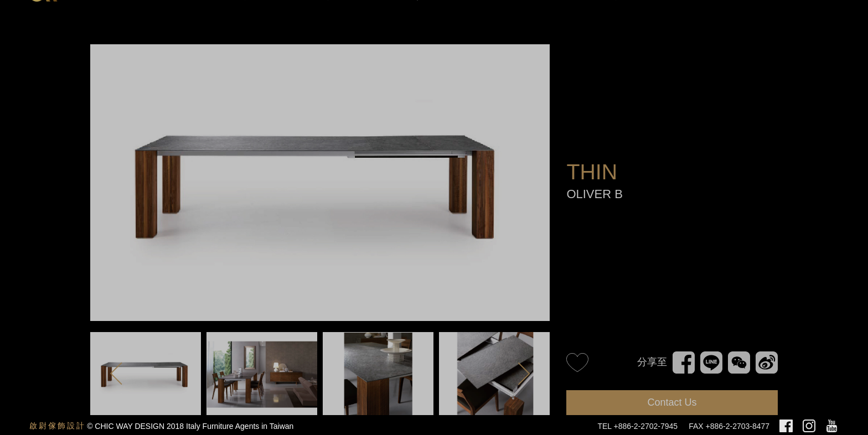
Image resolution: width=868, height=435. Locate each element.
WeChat (739, 356)
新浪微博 (766, 361)
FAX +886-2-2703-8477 (729, 426)
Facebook (684, 356)
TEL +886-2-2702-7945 (637, 426)
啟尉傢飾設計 (58, 426)
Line (710, 356)
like (577, 362)
